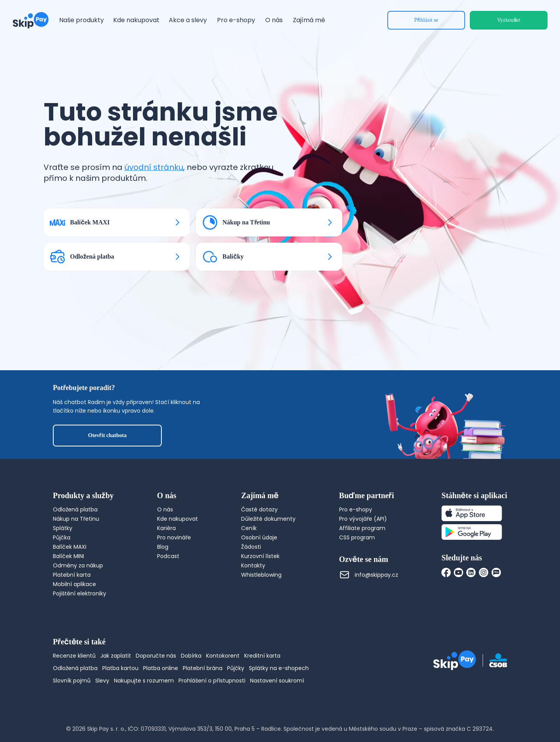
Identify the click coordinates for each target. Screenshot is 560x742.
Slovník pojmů (72, 681)
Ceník (249, 528)
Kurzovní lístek (260, 556)
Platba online (161, 668)
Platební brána (203, 668)
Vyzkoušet (509, 20)
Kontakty (253, 565)
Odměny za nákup (78, 565)
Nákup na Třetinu (76, 519)
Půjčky (236, 668)
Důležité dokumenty (268, 519)
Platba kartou (120, 668)
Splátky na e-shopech (279, 668)
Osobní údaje (259, 537)
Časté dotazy (259, 509)
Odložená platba (75, 509)
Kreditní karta (262, 656)
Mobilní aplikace (74, 584)
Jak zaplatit (116, 656)
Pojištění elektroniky (80, 593)
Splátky (63, 528)
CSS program (357, 537)
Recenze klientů (74, 656)
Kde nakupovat (178, 519)
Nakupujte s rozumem (144, 681)
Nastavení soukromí (277, 681)
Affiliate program (362, 528)
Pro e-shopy (356, 509)
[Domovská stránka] (31, 20)
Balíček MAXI (70, 547)
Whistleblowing (261, 575)
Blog (163, 547)
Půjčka (62, 537)
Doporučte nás (156, 656)
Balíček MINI (68, 556)
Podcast (168, 556)
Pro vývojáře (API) (363, 519)
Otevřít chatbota (108, 435)
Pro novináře (174, 537)
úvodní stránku (154, 167)
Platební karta (72, 575)
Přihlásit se (426, 20)
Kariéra (166, 528)
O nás (165, 509)
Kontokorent (223, 656)
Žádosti (251, 547)
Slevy (102, 681)
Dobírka (191, 656)
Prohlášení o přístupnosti (212, 681)
